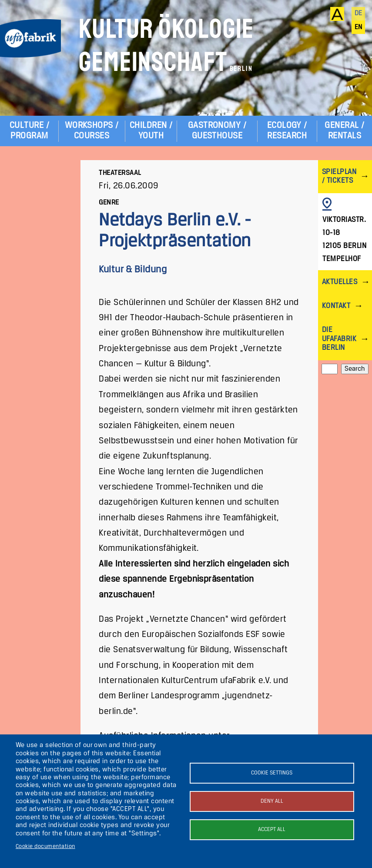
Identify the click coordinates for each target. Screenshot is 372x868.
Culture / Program (29, 131)
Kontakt (336, 306)
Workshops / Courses (92, 131)
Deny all (272, 801)
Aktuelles (340, 282)
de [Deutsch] (359, 13)
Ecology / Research (287, 131)
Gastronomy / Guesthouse (217, 131)
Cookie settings (272, 773)
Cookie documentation (45, 846)
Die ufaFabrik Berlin (339, 339)
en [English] (359, 27)
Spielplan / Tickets (339, 176)
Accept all (272, 829)
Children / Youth (151, 131)
